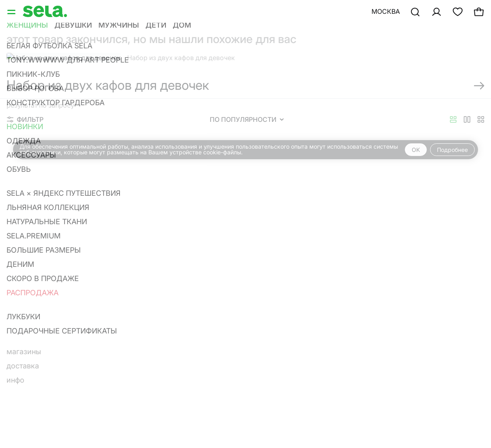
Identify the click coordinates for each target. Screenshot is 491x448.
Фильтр (25, 119)
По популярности (247, 119)
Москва (386, 11)
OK (416, 150)
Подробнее (452, 150)
